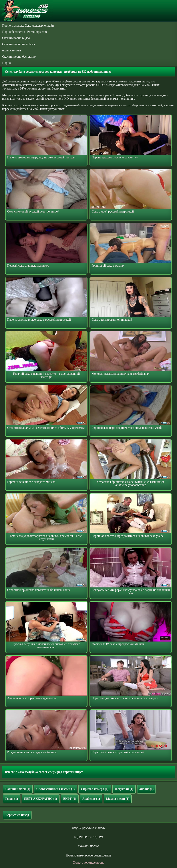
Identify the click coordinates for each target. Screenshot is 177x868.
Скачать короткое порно (88, 863)
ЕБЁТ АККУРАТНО (41, 799)
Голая (12, 799)
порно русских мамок (88, 827)
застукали (124, 789)
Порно (7, 63)
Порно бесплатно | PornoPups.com (25, 32)
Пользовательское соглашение (88, 855)
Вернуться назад (17, 815)
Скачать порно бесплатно (19, 57)
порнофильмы (12, 50)
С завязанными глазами (56, 789)
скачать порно (88, 846)
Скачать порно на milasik (19, 44)
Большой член (18, 789)
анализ (147, 789)
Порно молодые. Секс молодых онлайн (28, 26)
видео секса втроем (88, 837)
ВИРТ (70, 799)
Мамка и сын (118, 799)
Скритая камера (95, 789)
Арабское (91, 799)
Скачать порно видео (16, 38)
